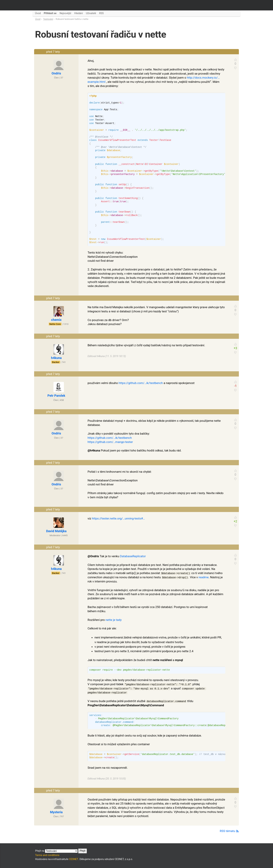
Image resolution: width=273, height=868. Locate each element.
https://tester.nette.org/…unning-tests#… (118, 518)
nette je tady (114, 620)
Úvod (38, 19)
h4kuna (56, 358)
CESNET (74, 859)
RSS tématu (229, 831)
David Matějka (56, 531)
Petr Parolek (56, 396)
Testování (48, 19)
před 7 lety (53, 52)
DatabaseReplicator (133, 556)
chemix (56, 320)
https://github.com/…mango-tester (110, 442)
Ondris (56, 73)
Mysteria (56, 812)
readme (204, 577)
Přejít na (61, 851)
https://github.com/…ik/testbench (141, 383)
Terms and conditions (47, 855)
